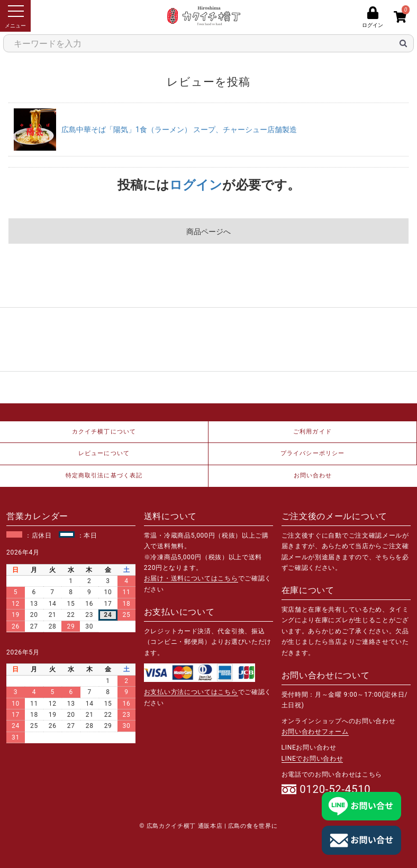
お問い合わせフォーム (315, 732)
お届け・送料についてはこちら (191, 578)
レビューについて (104, 453)
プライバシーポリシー (312, 453)
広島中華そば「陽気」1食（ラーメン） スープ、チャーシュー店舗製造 (179, 130)
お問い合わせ (313, 475)
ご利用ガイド (312, 432)
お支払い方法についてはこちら (191, 692)
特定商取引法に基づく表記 (104, 475)
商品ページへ (208, 232)
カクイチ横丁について (104, 432)
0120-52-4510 (335, 789)
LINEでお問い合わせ (312, 759)
